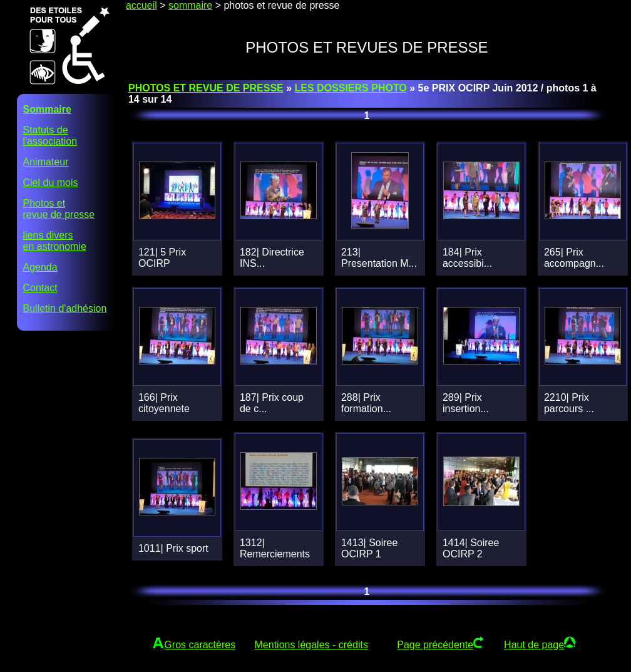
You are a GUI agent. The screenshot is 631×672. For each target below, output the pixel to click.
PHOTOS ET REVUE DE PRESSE (206, 88)
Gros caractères (200, 645)
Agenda (40, 267)
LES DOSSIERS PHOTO (351, 88)
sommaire (190, 5)
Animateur (46, 162)
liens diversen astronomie (55, 241)
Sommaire (47, 109)
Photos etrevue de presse (59, 209)
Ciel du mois (51, 183)
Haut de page (534, 645)
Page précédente (435, 645)
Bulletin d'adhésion (65, 308)
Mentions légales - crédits (311, 645)
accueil (141, 5)
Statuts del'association (50, 136)
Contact (40, 288)
